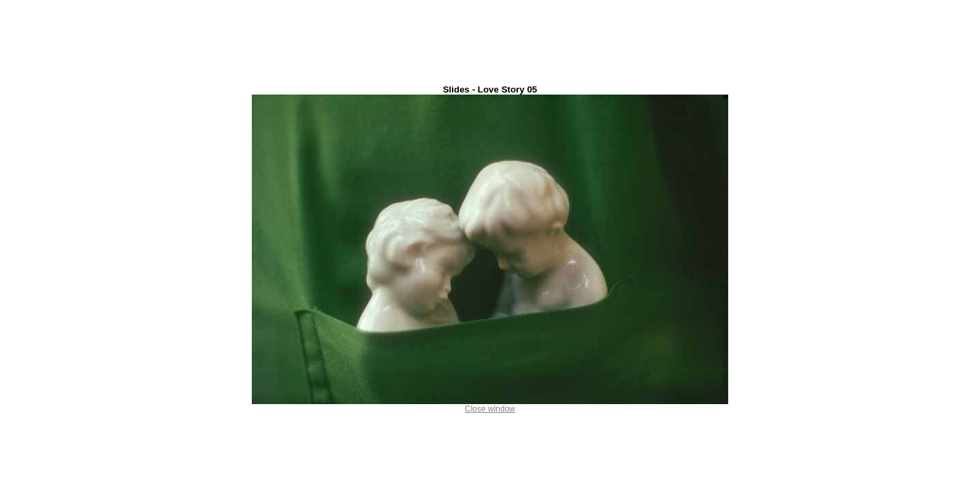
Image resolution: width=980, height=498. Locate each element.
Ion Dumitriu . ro (490, 494)
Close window (490, 405)
